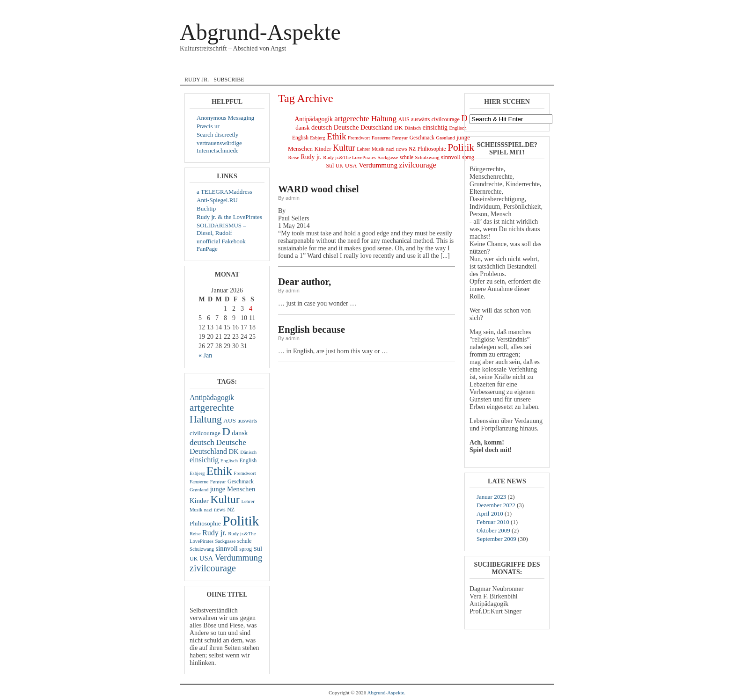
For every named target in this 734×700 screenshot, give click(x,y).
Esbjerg (197, 473)
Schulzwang (202, 549)
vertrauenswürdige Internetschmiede (219, 147)
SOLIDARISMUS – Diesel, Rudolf (221, 229)
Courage (234, 67)
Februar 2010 (493, 522)
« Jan (205, 355)
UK (194, 559)
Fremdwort (245, 473)
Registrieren (536, 7)
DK (233, 452)
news (220, 510)
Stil (258, 549)
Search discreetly (217, 135)
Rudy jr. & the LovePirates (229, 217)
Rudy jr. (197, 80)
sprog (246, 549)
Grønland (199, 490)
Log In (512, 7)
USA (206, 558)
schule (245, 541)
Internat (354, 67)
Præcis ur (208, 126)
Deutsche (231, 442)
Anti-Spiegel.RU (217, 200)
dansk (274, 67)
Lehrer (248, 501)
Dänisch (248, 452)
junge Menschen (233, 489)
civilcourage (205, 433)
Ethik (219, 471)
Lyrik (392, 67)
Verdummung (239, 558)
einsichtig (204, 460)
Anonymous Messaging (225, 118)
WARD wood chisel (319, 189)
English (311, 67)
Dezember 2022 (496, 505)
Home (195, 67)
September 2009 (496, 539)
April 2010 (490, 514)
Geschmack (241, 481)
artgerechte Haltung (212, 413)
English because (312, 329)
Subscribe (229, 80)
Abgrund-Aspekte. (387, 693)
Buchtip (206, 208)
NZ (231, 510)
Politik (241, 521)
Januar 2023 (491, 497)
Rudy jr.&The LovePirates (349, 157)
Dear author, (305, 282)
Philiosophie (205, 523)
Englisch (229, 461)
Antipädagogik (212, 397)
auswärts (247, 421)
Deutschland (208, 451)
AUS (230, 420)
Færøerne (199, 482)
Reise (195, 534)
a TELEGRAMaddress (224, 192)
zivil (454, 67)
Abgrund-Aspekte (260, 32)
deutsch (202, 442)
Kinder (199, 501)
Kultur (225, 499)
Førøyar (218, 482)
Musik (423, 67)
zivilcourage (213, 568)
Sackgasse (225, 541)
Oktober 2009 (493, 530)
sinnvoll (227, 548)
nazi (208, 510)
